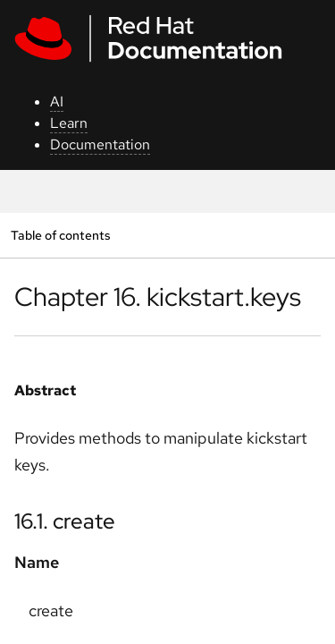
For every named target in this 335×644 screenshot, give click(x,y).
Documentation (100, 144)
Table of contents (60, 235)
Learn (69, 123)
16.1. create (65, 521)
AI (57, 102)
